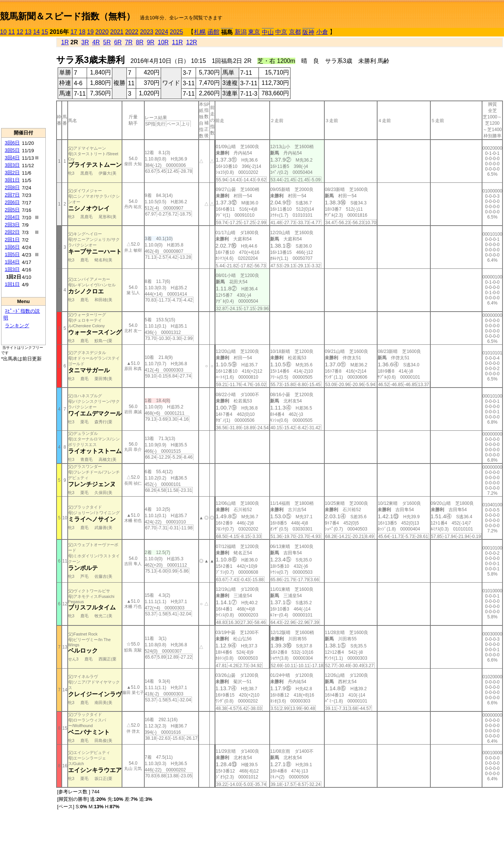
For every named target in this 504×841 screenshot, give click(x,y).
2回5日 (12, 210)
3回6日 (12, 143)
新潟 (241, 32)
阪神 (308, 32)
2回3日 (12, 225)
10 (3, 32)
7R (129, 42)
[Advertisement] (23, 82)
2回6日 (12, 202)
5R (107, 42)
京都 (295, 32)
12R (192, 42)
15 (45, 32)
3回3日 (12, 165)
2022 (132, 32)
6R (118, 42)
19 (90, 32)
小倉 (322, 32)
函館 (214, 32)
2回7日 (12, 195)
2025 (177, 32)
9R (151, 42)
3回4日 (12, 158)
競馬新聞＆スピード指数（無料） (68, 16)
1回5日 (12, 254)
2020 (102, 32)
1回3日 (12, 269)
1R (65, 42)
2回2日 (12, 232)
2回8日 (12, 187)
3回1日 (12, 180)
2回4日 (12, 217)
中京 (281, 32)
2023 (147, 32)
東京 (254, 32)
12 (20, 32)
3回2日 (12, 173)
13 (28, 32)
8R (139, 42)
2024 (161, 32)
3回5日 (12, 150)
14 (36, 32)
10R (163, 42)
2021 (117, 32)
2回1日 (12, 240)
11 (12, 32)
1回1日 (12, 284)
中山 (268, 32)
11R (177, 42)
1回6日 (12, 247)
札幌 (200, 32)
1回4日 (12, 262)
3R (85, 42)
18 (82, 32)
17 (74, 32)
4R (96, 42)
